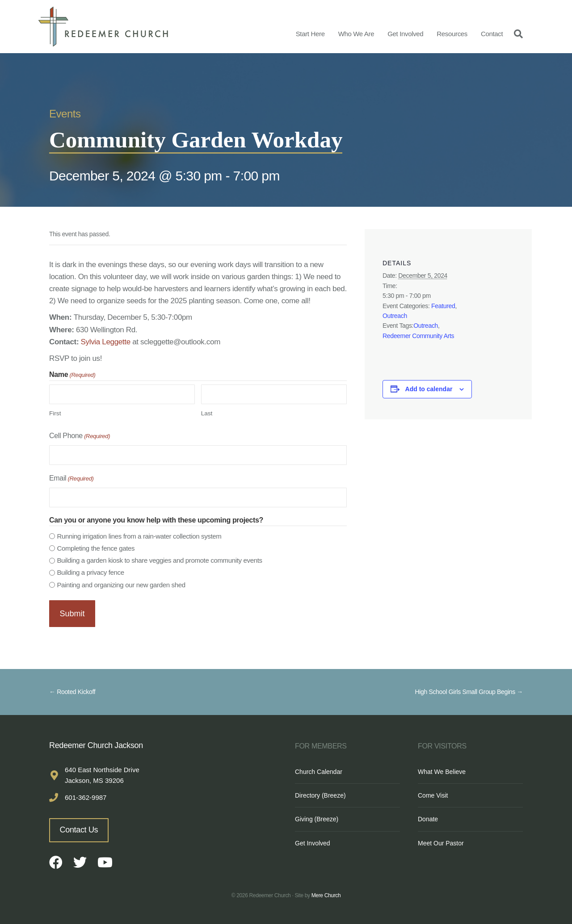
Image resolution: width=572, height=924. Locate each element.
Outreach (395, 316)
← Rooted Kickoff (72, 690)
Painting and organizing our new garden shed (121, 585)
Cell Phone (80, 437)
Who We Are (356, 34)
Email (71, 479)
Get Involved (405, 34)
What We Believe (442, 769)
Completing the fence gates (96, 548)
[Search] (516, 33)
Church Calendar (319, 769)
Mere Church (326, 893)
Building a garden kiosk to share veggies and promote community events (159, 560)
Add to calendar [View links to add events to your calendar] (429, 389)
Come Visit (433, 793)
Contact (492, 34)
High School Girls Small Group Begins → (469, 690)
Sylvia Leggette (106, 342)
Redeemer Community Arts (418, 336)
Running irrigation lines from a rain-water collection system (139, 536)
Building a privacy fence (90, 572)
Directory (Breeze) (320, 793)
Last (207, 413)
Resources (452, 34)
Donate (428, 817)
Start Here (310, 34)
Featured (443, 306)
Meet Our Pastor (441, 840)
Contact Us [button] (79, 827)
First (55, 413)
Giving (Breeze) (317, 817)
